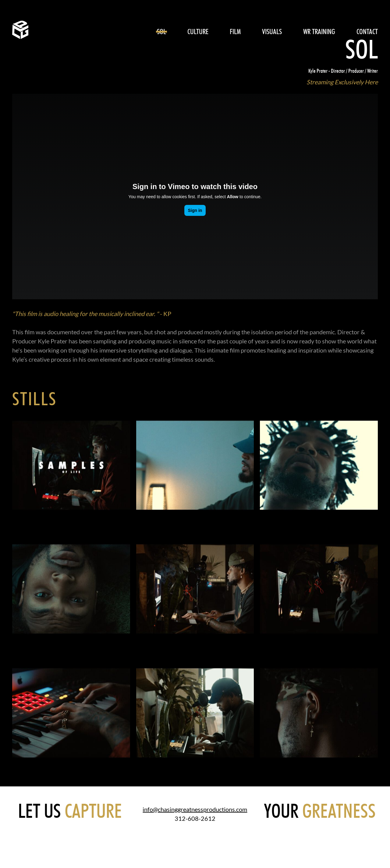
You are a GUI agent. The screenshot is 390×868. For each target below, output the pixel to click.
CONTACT (367, 32)
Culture (198, 32)
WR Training (319, 32)
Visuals (272, 32)
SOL (161, 32)
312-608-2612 (195, 818)
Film (235, 32)
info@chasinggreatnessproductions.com (195, 809)
